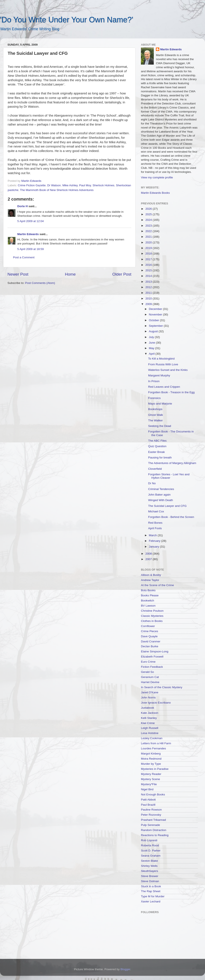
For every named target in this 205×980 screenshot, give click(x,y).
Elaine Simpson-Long (155, 651)
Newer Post (18, 274)
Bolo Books (148, 590)
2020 (149, 242)
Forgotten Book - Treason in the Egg (171, 392)
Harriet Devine (150, 682)
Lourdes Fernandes (153, 748)
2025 (149, 214)
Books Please (150, 595)
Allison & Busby (151, 575)
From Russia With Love (163, 364)
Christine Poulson (152, 611)
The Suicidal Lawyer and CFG (167, 506)
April (152, 354)
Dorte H (23, 206)
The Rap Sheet (151, 891)
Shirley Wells (149, 866)
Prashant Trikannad (153, 820)
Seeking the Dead (160, 426)
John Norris (148, 697)
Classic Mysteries (152, 616)
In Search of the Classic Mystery (162, 687)
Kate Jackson (150, 713)
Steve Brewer (150, 876)
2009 (149, 304)
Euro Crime (148, 662)
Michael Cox (156, 511)
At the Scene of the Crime (157, 585)
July (152, 337)
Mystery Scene (150, 779)
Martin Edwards (28, 234)
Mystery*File (149, 784)
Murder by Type (151, 764)
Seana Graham (151, 856)
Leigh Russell (150, 728)
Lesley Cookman (152, 738)
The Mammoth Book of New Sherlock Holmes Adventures (57, 190)
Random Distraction (154, 830)
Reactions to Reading (155, 835)
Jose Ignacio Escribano (156, 703)
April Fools (155, 528)
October (154, 320)
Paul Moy (85, 185)
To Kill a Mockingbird (161, 359)
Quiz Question (157, 446)
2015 (149, 270)
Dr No (152, 483)
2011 (149, 293)
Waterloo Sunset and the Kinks (168, 370)
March (153, 535)
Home (70, 274)
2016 (149, 265)
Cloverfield (155, 469)
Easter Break (157, 452)
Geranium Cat (150, 677)
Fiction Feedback (152, 667)
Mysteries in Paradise (155, 769)
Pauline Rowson (151, 810)
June (152, 343)
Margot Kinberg (151, 754)
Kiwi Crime (148, 723)
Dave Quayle (149, 636)
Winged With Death (161, 500)
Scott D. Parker (151, 851)
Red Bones (155, 523)
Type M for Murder (153, 896)
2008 (149, 554)
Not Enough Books (153, 794)
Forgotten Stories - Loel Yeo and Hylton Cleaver (169, 476)
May (152, 348)
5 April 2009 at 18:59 (31, 249)
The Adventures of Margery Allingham (172, 463)
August (154, 331)
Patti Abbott (148, 800)
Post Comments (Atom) (40, 283)
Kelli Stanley (149, 718)
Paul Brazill (148, 805)
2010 (149, 298)
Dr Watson (54, 185)
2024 (149, 220)
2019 (149, 248)
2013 (149, 282)
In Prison (154, 381)
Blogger (125, 969)
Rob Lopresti (149, 840)
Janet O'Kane (150, 692)
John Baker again (159, 495)
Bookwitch (148, 601)
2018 (149, 254)
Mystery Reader (151, 774)
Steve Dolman (150, 881)
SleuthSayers (149, 871)
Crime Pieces (149, 631)
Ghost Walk (156, 415)
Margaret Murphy (159, 375)
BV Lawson (148, 606)
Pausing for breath (160, 457)
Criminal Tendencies (161, 489)
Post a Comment (24, 257)
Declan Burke (150, 646)
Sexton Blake (149, 861)
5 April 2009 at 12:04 (31, 221)
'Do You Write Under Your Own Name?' (67, 20)
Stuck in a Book (151, 886)
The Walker (156, 420)
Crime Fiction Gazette (32, 185)
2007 (149, 559)
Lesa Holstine (150, 733)
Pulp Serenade (150, 825)
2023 (149, 226)
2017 (149, 259)
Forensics (154, 398)
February (155, 541)
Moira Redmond (151, 759)
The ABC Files (157, 441)
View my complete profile (157, 177)
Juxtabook (148, 708)
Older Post (122, 274)
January (154, 547)
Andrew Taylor (150, 580)
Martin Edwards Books (155, 193)
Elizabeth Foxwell (152, 657)
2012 (149, 287)
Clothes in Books (152, 621)
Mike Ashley (70, 185)
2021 (149, 237)
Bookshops (155, 409)
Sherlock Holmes (103, 185)
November (156, 314)
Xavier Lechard (151, 901)
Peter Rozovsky (151, 815)
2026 (149, 209)
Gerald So (147, 672)
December (156, 309)
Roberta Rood (150, 845)
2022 (149, 231)
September (156, 326)
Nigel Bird (147, 789)
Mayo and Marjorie (160, 404)
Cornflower (148, 626)
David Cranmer (151, 641)
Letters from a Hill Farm (156, 743)
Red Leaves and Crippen (164, 387)
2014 (149, 276)
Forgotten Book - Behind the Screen (171, 517)
